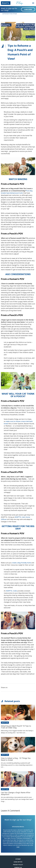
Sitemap (18, 859)
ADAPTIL (12, 591)
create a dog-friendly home (21, 563)
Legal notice (18, 862)
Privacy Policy (18, 865)
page (18, 847)
